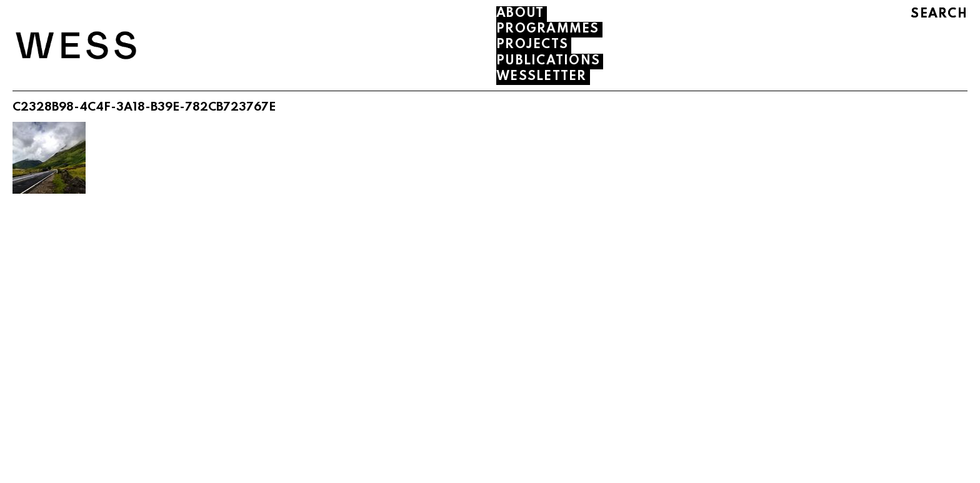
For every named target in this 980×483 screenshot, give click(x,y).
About (520, 14)
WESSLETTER (542, 77)
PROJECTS (532, 45)
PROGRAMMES (548, 29)
